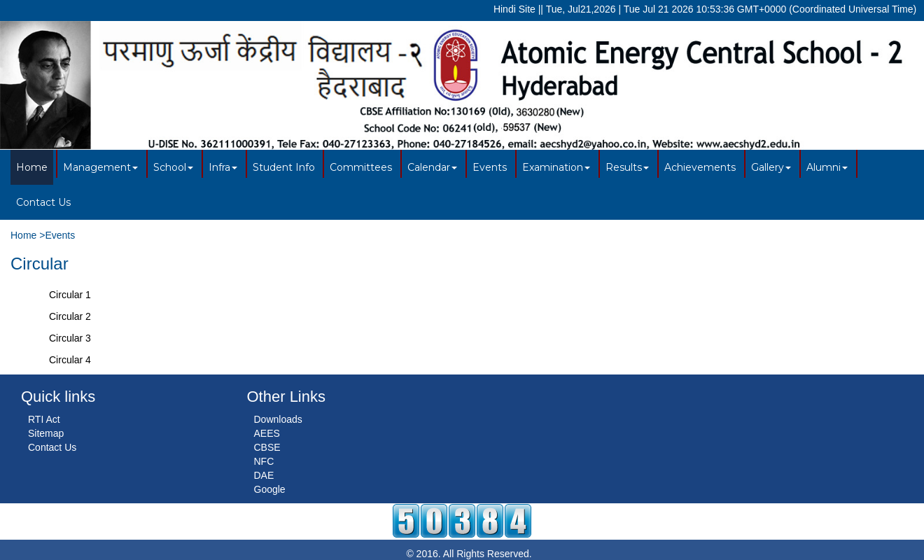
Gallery (771, 167)
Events (490, 167)
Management (100, 167)
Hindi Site (514, 9)
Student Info (284, 167)
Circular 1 (70, 295)
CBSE (267, 447)
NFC (264, 461)
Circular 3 (70, 338)
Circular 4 (70, 360)
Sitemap (46, 433)
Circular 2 (70, 316)
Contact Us (43, 202)
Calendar (432, 167)
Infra (223, 167)
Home (32, 167)
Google (270, 489)
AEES (267, 433)
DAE (264, 475)
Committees (361, 167)
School (173, 167)
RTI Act (44, 419)
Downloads (278, 419)
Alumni (827, 167)
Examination (556, 167)
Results (627, 167)
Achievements (700, 167)
